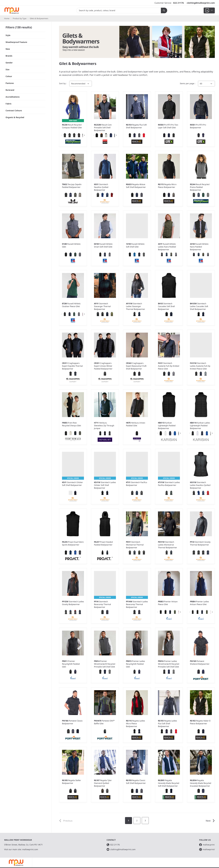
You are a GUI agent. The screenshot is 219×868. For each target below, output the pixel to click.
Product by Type (20, 18)
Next (210, 821)
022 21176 (178, 3)
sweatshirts (172, 72)
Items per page (187, 83)
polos (162, 72)
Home (7, 18)
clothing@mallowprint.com (201, 3)
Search (163, 10)
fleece (187, 72)
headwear (123, 75)
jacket (106, 75)
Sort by (63, 83)
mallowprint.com (30, 849)
